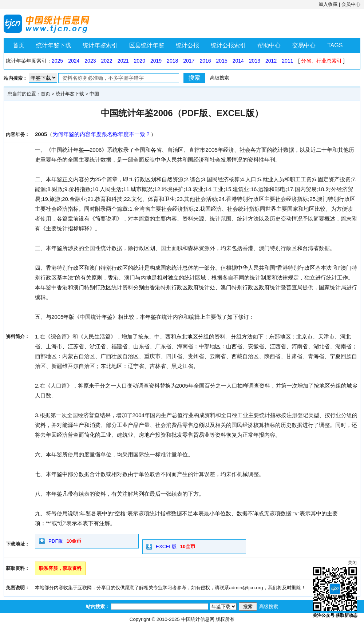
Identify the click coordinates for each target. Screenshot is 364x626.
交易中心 (304, 45)
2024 (74, 61)
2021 (123, 61)
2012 (271, 61)
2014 (238, 61)
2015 (222, 61)
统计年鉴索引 (100, 45)
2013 (255, 61)
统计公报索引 (228, 45)
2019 (156, 61)
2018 (172, 61)
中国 (94, 94)
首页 (19, 45)
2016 (205, 61)
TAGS (335, 45)
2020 (140, 61)
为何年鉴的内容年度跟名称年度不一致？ (102, 134)
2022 (106, 61)
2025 (57, 61)
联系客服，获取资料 (60, 568)
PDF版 (56, 541)
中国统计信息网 (198, 619)
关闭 (352, 563)
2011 (287, 61)
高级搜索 (219, 78)
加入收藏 (328, 4)
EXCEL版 (166, 546)
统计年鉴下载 (54, 45)
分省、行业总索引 (321, 61)
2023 (90, 61)
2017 (189, 61)
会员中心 (351, 4)
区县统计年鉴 (147, 45)
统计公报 (187, 45)
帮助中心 (269, 45)
